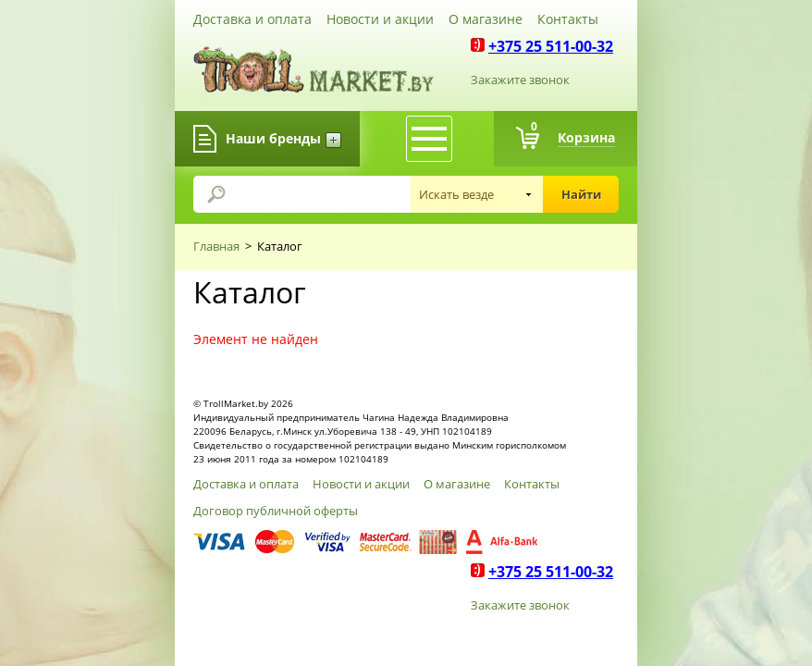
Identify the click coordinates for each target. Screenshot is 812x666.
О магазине (486, 19)
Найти (581, 194)
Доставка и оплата (252, 19)
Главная (216, 246)
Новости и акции (380, 19)
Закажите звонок (520, 80)
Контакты (568, 19)
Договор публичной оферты (276, 511)
